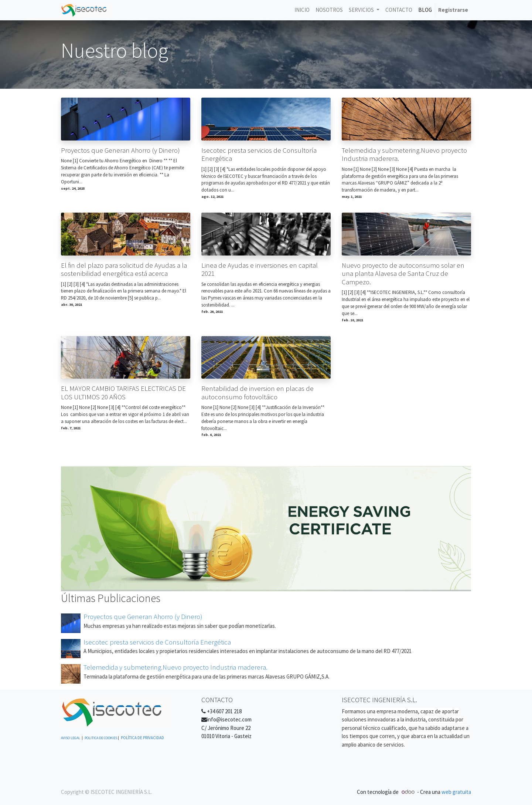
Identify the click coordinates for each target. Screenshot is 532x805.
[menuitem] (302, 10)
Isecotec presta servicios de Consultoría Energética (259, 155)
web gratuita (456, 792)
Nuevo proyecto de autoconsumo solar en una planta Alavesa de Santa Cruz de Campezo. (403, 274)
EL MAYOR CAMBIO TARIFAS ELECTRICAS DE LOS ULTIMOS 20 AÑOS (123, 393)
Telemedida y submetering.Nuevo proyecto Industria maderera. (404, 155)
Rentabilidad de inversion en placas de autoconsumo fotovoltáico (258, 393)
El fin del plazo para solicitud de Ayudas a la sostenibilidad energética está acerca (124, 270)
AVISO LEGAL (71, 738)
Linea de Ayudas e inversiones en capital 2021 (260, 270)
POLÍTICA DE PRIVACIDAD (142, 738)
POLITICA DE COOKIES (101, 738)
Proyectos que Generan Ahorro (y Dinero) (120, 150)
